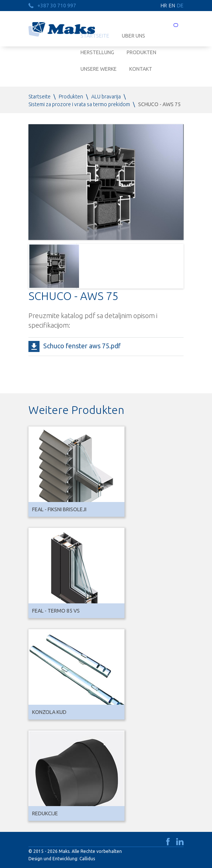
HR (164, 6)
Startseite (40, 97)
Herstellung (97, 52)
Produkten (141, 52)
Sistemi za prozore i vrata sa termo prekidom (79, 104)
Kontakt (141, 69)
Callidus (87, 859)
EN (172, 6)
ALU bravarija (106, 97)
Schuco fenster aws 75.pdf (82, 346)
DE (180, 6)
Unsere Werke (99, 69)
